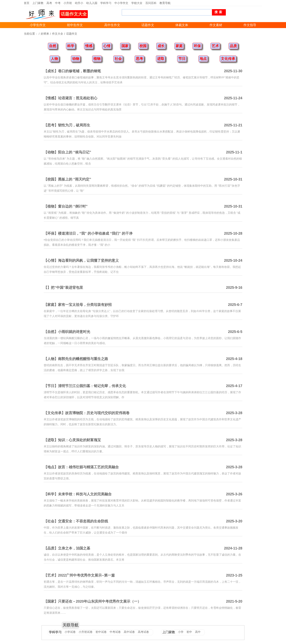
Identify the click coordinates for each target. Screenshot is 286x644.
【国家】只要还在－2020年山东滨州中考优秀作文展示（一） (92, 601)
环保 (197, 46)
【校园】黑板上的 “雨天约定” (67, 179)
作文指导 (250, 25)
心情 (107, 46)
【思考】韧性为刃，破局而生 (67, 125)
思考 (139, 59)
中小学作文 (121, 3)
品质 (233, 46)
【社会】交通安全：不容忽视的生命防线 (76, 521)
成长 (161, 46)
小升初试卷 (86, 632)
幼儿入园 (92, 3)
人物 (54, 59)
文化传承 (228, 59)
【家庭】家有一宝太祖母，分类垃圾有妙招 (78, 305)
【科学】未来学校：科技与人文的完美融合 (78, 494)
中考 (58, 3)
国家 (125, 46)
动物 (76, 59)
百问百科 (151, 3)
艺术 (215, 46)
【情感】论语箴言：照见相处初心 (71, 98)
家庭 (179, 46)
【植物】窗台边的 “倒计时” (66, 206)
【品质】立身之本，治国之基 (67, 548)
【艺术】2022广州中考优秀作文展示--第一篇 (79, 575)
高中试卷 (129, 632)
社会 (118, 59)
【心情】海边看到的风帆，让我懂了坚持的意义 (81, 261)
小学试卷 (70, 632)
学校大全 (137, 3)
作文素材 (216, 25)
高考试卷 (143, 632)
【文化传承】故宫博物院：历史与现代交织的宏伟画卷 (87, 413)
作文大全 (58, 34)
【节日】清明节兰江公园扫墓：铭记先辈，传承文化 (85, 386)
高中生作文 (112, 25)
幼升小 (79, 3)
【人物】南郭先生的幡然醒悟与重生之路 (76, 359)
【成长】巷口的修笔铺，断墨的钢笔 (72, 71)
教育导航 (165, 3)
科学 (71, 46)
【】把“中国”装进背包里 (63, 288)
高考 (49, 3)
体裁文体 (182, 25)
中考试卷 (115, 632)
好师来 (45, 34)
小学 (181, 632)
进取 (161, 59)
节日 (182, 59)
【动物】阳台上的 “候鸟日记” (67, 152)
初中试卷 (101, 632)
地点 (203, 59)
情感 (89, 46)
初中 (189, 632)
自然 (53, 46)
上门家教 (38, 3)
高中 (198, 632)
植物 (97, 59)
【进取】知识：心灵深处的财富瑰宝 (72, 440)
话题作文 (148, 25)
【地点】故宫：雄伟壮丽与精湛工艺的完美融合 (81, 467)
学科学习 (106, 3)
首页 (27, 3)
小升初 (68, 3)
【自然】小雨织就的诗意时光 (67, 332)
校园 (143, 46)
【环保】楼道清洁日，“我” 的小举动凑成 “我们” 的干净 (88, 233)
